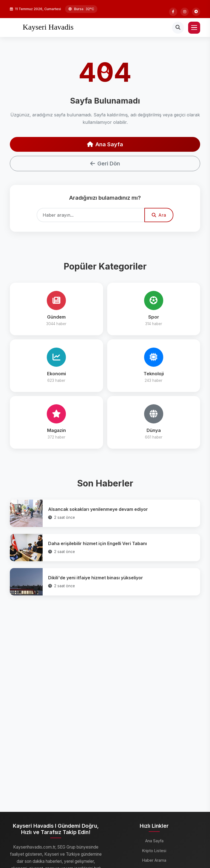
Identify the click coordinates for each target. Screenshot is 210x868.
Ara (159, 215)
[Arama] (178, 28)
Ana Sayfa (105, 144)
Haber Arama (154, 860)
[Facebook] (173, 12)
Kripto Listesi (154, 851)
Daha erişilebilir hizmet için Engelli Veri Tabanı (97, 543)
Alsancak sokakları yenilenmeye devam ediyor (98, 509)
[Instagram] (185, 12)
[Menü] (194, 28)
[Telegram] (196, 12)
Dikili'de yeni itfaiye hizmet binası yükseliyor (96, 578)
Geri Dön (105, 164)
